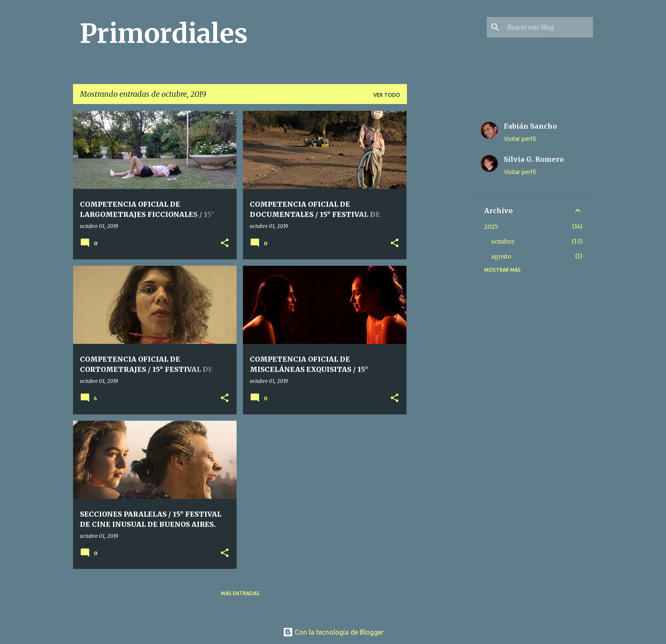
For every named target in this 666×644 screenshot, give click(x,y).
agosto (501, 256)
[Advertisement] (440, 238)
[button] (225, 243)
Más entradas (240, 593)
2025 (491, 227)
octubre (503, 242)
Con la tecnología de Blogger (333, 632)
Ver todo (387, 95)
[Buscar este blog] (548, 27)
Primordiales (164, 34)
